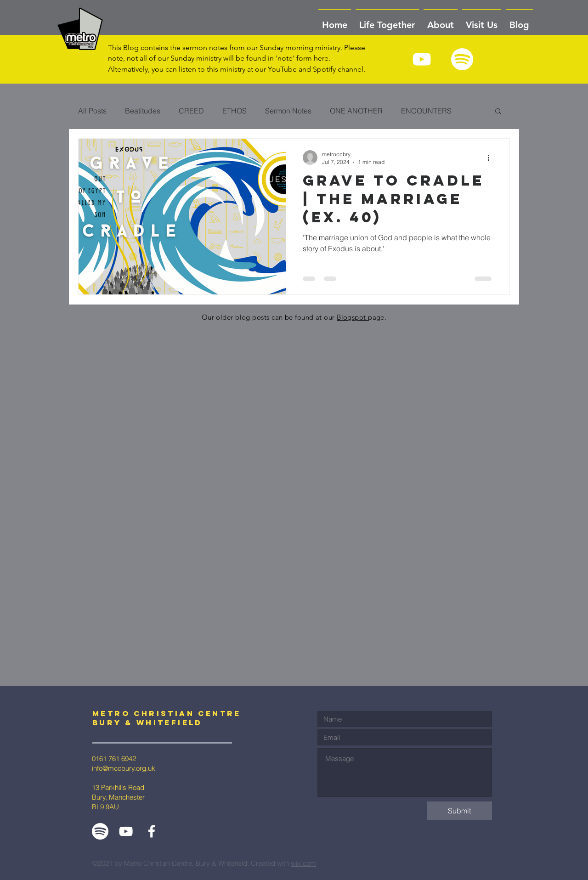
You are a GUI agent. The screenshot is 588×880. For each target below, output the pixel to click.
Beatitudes (143, 111)
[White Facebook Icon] (152, 831)
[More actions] (492, 158)
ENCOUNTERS (426, 111)
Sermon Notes (288, 111)
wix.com (303, 863)
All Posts (92, 111)
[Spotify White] (462, 59)
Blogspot (352, 317)
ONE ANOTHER (356, 111)
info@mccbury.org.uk (124, 768)
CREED (191, 111)
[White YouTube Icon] (422, 59)
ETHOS (235, 111)
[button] (441, 21)
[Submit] (459, 811)
